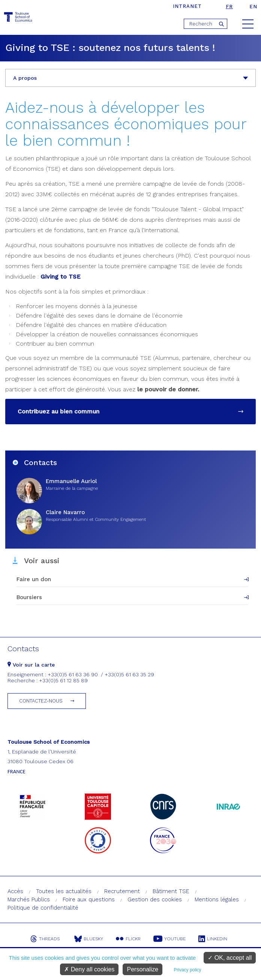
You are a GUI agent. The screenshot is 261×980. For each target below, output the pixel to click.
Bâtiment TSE (171, 891)
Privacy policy (187, 970)
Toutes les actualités (64, 891)
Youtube (169, 939)
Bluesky (89, 939)
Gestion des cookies (155, 899)
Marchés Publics (29, 899)
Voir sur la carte (31, 665)
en (253, 7)
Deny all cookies (89, 969)
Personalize (142, 969)
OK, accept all (230, 958)
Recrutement (122, 891)
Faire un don (34, 579)
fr (229, 7)
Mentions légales (217, 899)
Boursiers (29, 597)
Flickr (128, 939)
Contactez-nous (41, 701)
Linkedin (213, 939)
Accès (15, 891)
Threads (45, 939)
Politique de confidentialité (43, 908)
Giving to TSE (61, 277)
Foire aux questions (89, 899)
